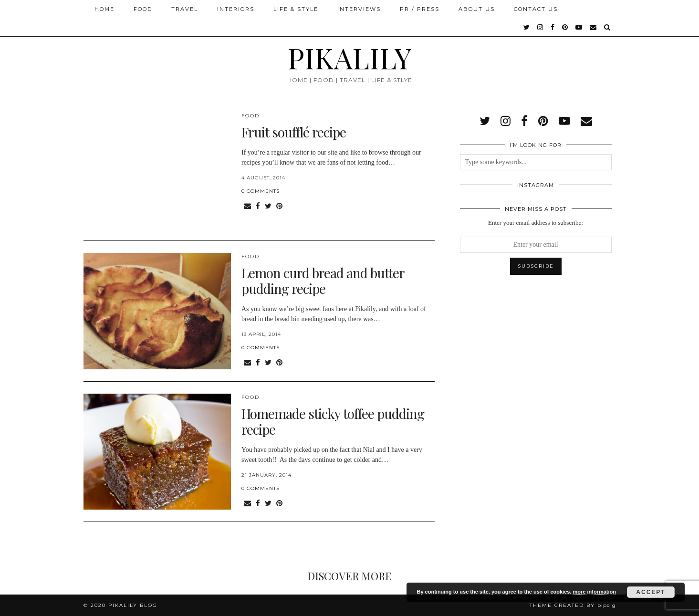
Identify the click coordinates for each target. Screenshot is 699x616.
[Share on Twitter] (268, 206)
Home (104, 9)
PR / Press (420, 9)
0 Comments (261, 191)
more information (594, 592)
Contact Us (536, 9)
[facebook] (553, 27)
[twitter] (527, 27)
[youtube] (579, 27)
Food (143, 9)
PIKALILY (349, 57)
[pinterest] (565, 27)
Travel (185, 9)
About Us (477, 9)
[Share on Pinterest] (279, 206)
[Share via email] (247, 206)
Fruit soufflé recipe (294, 132)
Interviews (359, 9)
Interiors (236, 9)
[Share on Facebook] (258, 206)
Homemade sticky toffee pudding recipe (333, 422)
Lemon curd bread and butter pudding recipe (323, 281)
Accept (651, 592)
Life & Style (296, 9)
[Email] (594, 27)
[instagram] (541, 27)
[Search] (608, 27)
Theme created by (573, 605)
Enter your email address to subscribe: (536, 223)
